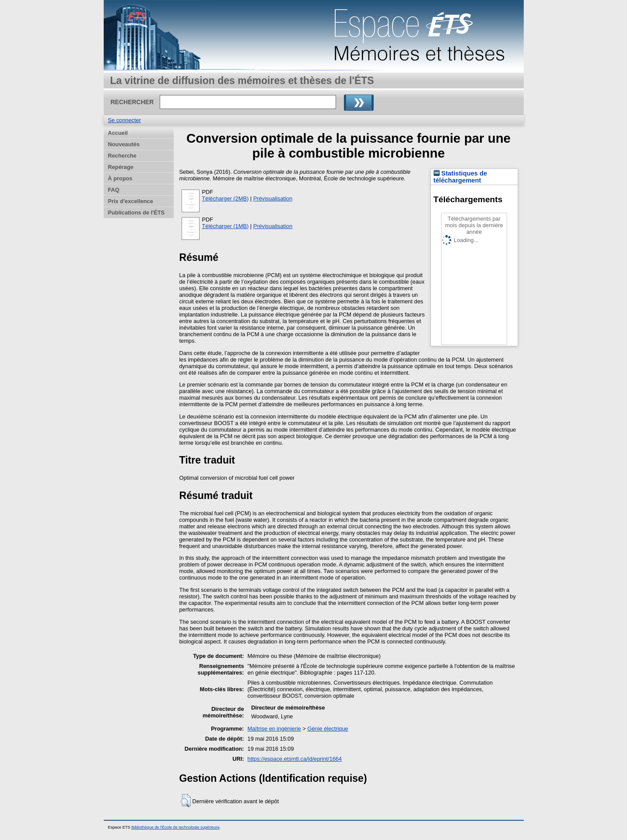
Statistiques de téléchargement (461, 177)
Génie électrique (328, 729)
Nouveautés (124, 144)
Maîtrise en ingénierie (274, 729)
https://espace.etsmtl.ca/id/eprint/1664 (295, 759)
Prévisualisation (273, 199)
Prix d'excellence (131, 201)
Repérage (121, 167)
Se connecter (124, 120)
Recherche (122, 156)
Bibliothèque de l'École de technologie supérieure (175, 827)
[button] (186, 801)
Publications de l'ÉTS (137, 213)
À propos (120, 178)
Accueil (118, 133)
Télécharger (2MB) (226, 199)
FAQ (114, 190)
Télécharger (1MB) (226, 226)
